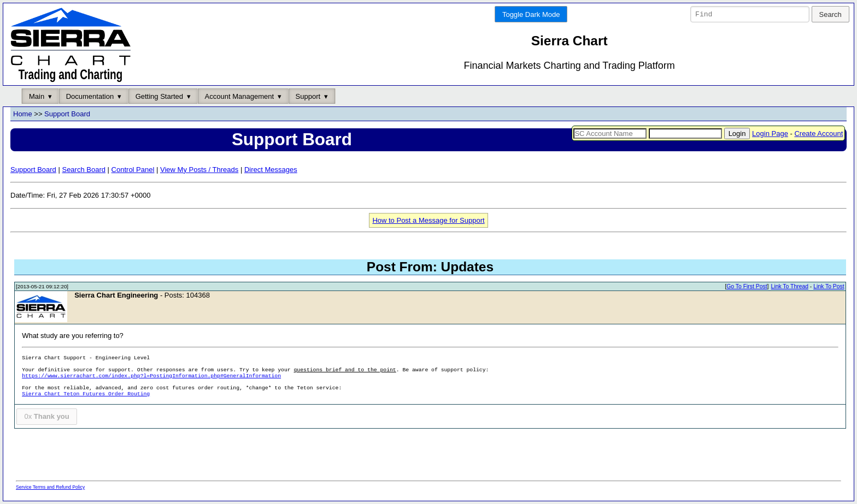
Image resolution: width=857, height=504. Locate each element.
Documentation (90, 96)
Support (308, 96)
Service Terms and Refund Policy (50, 487)
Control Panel (133, 170)
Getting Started (159, 96)
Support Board (67, 114)
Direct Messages (271, 170)
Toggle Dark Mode (531, 14)
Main (37, 96)
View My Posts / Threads (199, 170)
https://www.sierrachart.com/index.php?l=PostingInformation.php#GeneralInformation (151, 376)
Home (23, 114)
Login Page (770, 134)
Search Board (84, 170)
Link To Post (829, 287)
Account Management (239, 96)
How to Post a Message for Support (428, 220)
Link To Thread (790, 287)
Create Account (818, 134)
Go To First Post (747, 287)
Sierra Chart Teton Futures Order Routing (86, 395)
